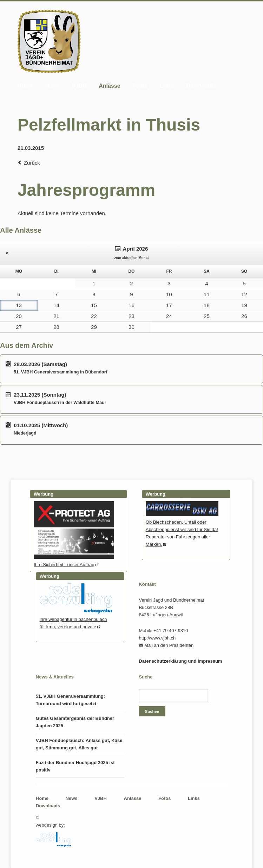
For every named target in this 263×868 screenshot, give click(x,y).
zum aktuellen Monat (131, 258)
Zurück (32, 163)
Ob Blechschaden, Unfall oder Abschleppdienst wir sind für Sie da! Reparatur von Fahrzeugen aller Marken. (182, 529)
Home (25, 86)
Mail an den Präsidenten (169, 645)
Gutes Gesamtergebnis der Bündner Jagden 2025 (75, 722)
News (52, 86)
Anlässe (109, 86)
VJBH (79, 86)
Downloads (201, 86)
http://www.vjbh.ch (157, 638)
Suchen (152, 711)
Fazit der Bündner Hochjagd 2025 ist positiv (75, 766)
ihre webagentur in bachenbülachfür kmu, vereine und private (76, 619)
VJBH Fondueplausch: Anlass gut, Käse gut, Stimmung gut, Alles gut (79, 744)
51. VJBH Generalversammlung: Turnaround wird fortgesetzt (70, 700)
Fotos (140, 86)
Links (167, 86)
